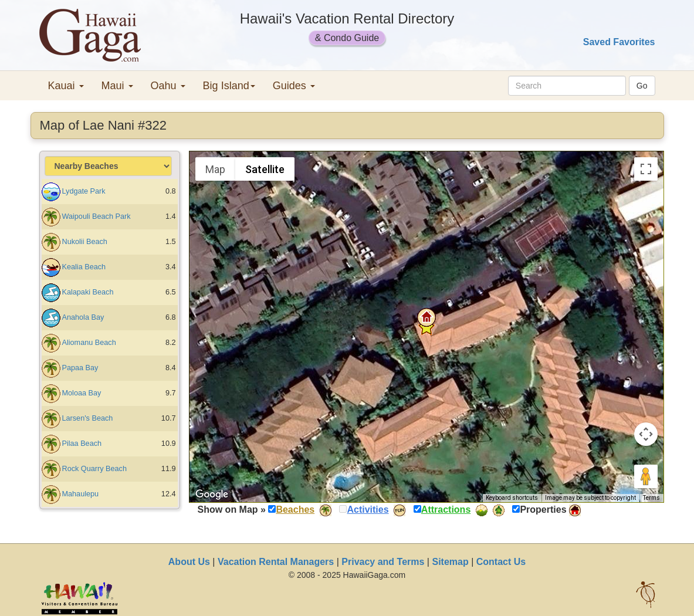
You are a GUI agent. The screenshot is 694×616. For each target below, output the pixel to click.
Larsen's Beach (88, 418)
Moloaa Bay (82, 393)
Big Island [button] (229, 86)
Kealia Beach (84, 267)
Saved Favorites (619, 42)
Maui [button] (117, 86)
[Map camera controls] (646, 434)
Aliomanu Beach (89, 343)
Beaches (295, 510)
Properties (543, 510)
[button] (426, 317)
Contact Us (501, 562)
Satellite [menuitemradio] (265, 169)
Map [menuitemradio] (215, 169)
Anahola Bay (83, 317)
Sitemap (450, 562)
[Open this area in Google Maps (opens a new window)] (212, 495)
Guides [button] (294, 86)
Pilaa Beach (82, 444)
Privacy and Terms (383, 562)
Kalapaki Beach (88, 292)
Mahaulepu (81, 494)
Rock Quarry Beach (94, 469)
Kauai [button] (66, 86)
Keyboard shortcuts (512, 498)
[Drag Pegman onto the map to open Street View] (646, 476)
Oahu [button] (168, 86)
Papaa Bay (80, 368)
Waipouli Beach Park (97, 216)
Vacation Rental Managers (276, 562)
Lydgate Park (84, 191)
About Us (189, 562)
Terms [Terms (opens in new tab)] (651, 498)
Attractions (446, 510)
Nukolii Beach (85, 242)
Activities (368, 510)
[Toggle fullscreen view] (646, 169)
